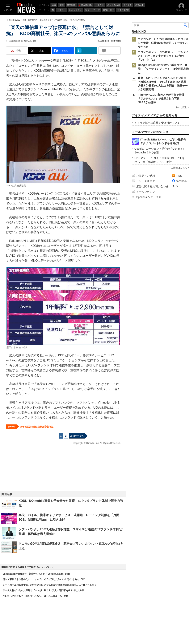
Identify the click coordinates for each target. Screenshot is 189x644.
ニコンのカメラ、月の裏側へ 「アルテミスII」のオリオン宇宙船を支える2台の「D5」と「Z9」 (163, 56)
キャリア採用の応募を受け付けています (158, 123)
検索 (186, 25)
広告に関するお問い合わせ (152, 186)
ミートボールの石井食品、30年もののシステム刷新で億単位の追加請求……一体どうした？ (50, 585)
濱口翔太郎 (103, 41)
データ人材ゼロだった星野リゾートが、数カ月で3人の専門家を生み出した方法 (43, 590)
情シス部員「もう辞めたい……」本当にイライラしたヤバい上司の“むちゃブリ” (44, 579)
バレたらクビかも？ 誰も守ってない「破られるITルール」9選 (35, 596)
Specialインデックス (149, 197)
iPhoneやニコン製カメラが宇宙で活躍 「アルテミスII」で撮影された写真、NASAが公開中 (162, 99)
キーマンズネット (46, 567)
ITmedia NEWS (14, 20)
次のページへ (77, 436)
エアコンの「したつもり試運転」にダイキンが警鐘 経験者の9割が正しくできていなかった (163, 43)
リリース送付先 (146, 181)
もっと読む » (182, 107)
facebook (182, 181)
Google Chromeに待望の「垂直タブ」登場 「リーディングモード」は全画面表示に (163, 69)
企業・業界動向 (29, 20)
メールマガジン (146, 192)
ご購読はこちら (179, 168)
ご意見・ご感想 (146, 176)
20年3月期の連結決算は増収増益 (37, 427)
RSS (179, 176)
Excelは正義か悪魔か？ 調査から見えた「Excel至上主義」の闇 (36, 574)
